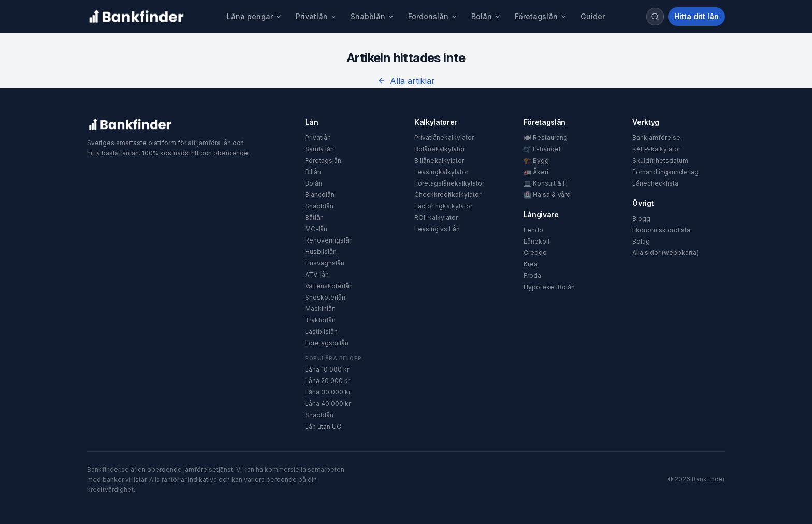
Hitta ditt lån (697, 16)
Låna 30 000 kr (328, 392)
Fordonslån (433, 16)
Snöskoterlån (325, 297)
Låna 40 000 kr (328, 403)
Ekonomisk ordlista (661, 230)
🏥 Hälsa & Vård (547, 195)
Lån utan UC (323, 426)
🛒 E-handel (542, 149)
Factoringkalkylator (443, 206)
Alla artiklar (406, 81)
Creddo (535, 253)
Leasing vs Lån (437, 229)
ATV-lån (317, 274)
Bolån (486, 16)
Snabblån (373, 16)
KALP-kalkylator (656, 149)
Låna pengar (255, 16)
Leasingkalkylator (441, 172)
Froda (532, 275)
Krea (531, 264)
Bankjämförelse (656, 138)
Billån (313, 172)
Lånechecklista (655, 183)
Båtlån (314, 217)
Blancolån (320, 195)
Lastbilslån (321, 331)
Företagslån (541, 16)
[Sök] (655, 17)
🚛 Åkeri (536, 172)
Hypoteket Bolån (549, 287)
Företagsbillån (327, 343)
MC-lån (316, 229)
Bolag (641, 241)
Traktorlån (320, 320)
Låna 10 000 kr (327, 369)
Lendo (533, 230)
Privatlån (316, 16)
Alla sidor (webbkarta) (665, 253)
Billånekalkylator (439, 160)
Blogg (641, 218)
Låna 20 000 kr (328, 381)
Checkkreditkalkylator (448, 195)
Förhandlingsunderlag (665, 172)
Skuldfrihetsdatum (660, 160)
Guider (593, 16)
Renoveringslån (329, 240)
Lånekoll (536, 241)
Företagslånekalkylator (449, 183)
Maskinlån (320, 309)
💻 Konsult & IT (546, 183)
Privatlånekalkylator (444, 138)
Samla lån (320, 149)
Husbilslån (321, 252)
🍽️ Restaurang (546, 138)
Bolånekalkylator (440, 149)
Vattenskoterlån (329, 286)
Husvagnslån (325, 263)
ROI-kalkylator (436, 217)
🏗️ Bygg (536, 160)
